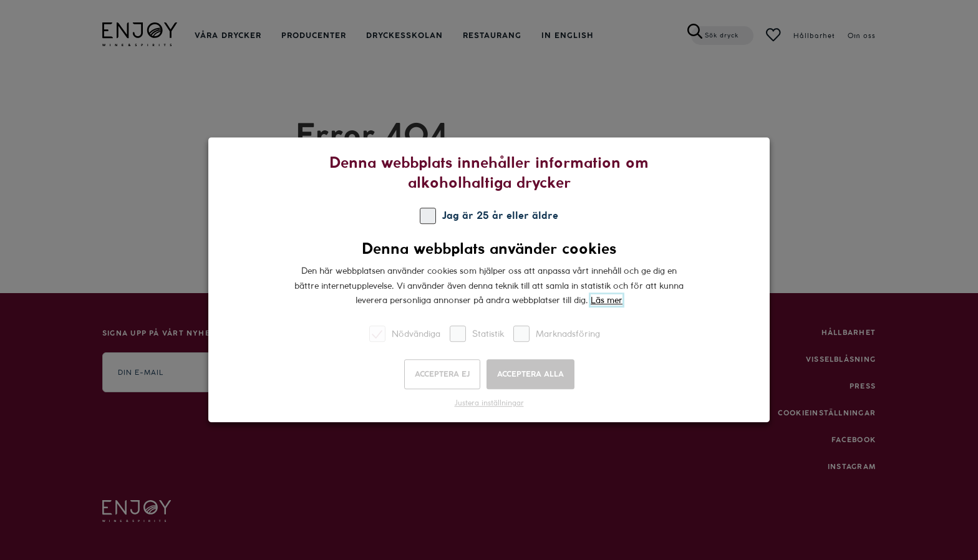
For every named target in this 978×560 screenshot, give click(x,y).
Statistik (477, 334)
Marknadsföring (557, 334)
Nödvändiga (405, 334)
